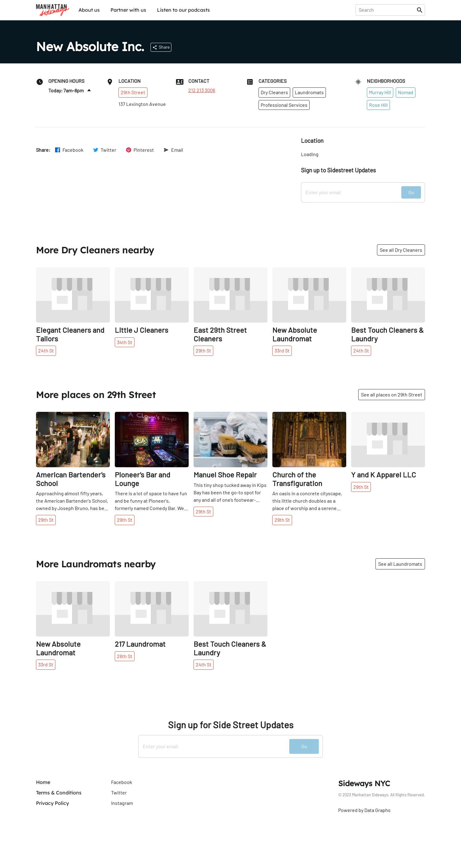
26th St (125, 656)
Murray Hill (380, 92)
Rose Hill (378, 105)
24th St (46, 350)
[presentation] (387, 10)
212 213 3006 (202, 90)
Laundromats (309, 92)
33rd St (282, 350)
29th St (203, 350)
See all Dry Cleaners (401, 250)
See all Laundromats (400, 564)
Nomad (406, 92)
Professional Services (284, 105)
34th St (125, 342)
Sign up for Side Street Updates (231, 725)
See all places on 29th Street (392, 394)
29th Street (133, 92)
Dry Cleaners (274, 92)
